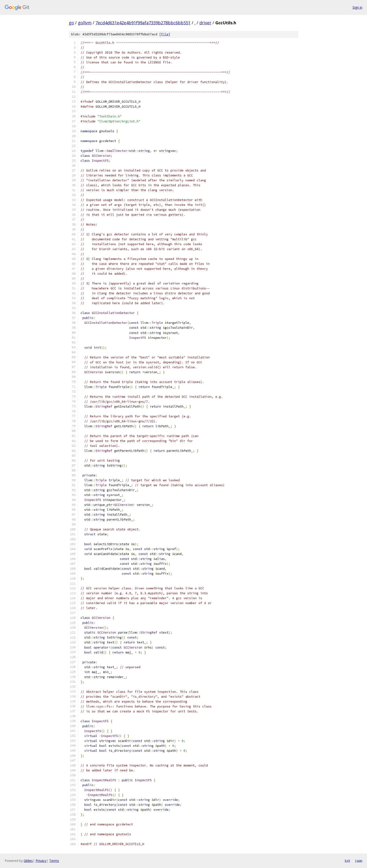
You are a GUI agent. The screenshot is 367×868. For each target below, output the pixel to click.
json (359, 861)
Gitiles (28, 861)
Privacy (41, 861)
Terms (54, 861)
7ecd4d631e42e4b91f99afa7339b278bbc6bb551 (143, 23)
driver (205, 23)
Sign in (357, 7)
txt (347, 861)
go (71, 23)
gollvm (85, 23)
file (165, 34)
